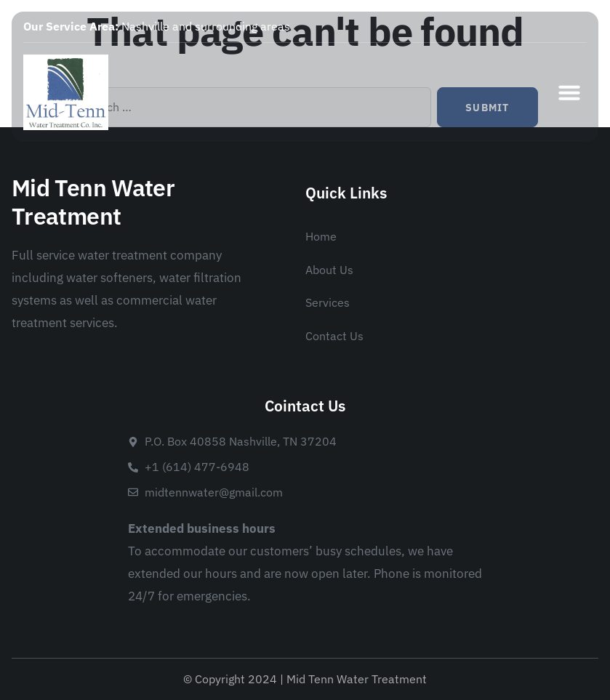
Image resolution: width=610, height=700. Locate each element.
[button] (569, 92)
